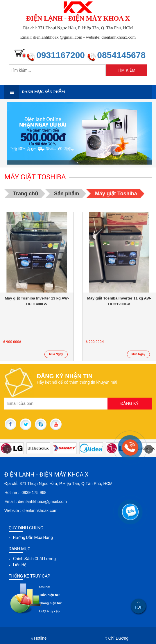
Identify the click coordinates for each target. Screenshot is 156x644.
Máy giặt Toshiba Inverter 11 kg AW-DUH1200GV (119, 301)
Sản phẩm (67, 194)
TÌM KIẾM (127, 70)
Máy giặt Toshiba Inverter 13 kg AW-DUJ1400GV (37, 301)
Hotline (39, 638)
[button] (149, 449)
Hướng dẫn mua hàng (33, 537)
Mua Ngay (56, 354)
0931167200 (62, 55)
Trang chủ (26, 194)
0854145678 (121, 55)
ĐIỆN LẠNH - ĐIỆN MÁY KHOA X (78, 18)
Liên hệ (20, 565)
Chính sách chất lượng (34, 559)
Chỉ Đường (117, 638)
